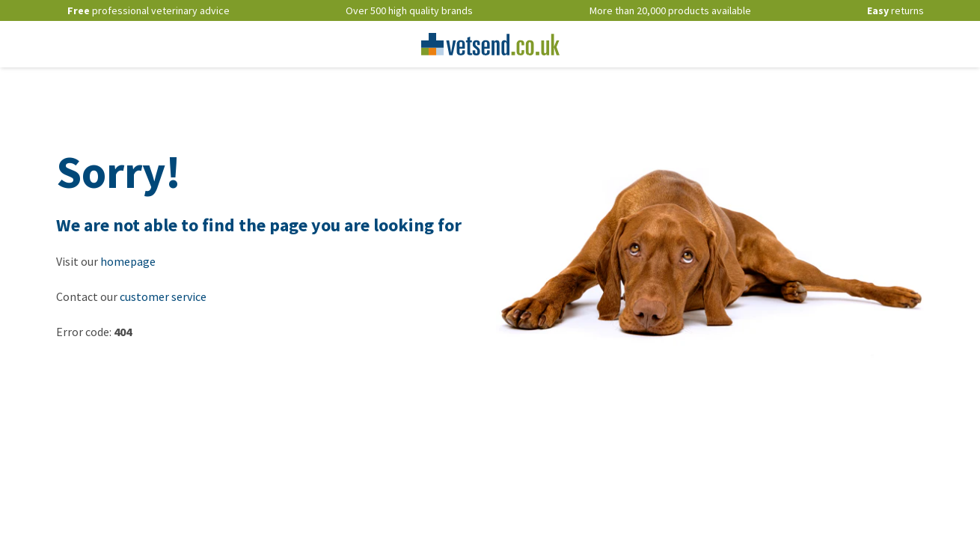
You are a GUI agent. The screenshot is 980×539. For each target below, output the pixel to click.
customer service (163, 296)
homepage (128, 261)
